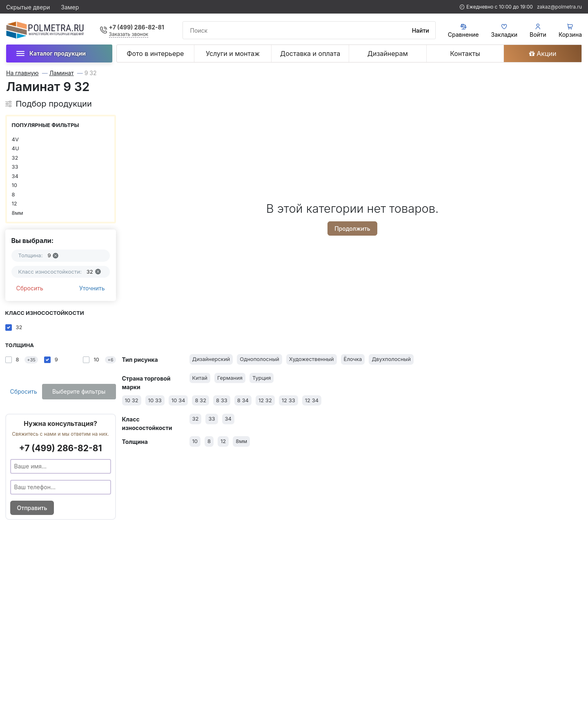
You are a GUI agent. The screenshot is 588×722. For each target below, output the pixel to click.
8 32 (200, 400)
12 (14, 203)
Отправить (32, 508)
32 (15, 158)
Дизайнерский (211, 359)
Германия (230, 378)
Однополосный (259, 359)
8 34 (243, 400)
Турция (262, 378)
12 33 (288, 400)
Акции (543, 53)
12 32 (265, 400)
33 (15, 167)
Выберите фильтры (79, 391)
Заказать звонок (129, 34)
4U (16, 148)
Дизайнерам (388, 53)
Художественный (312, 359)
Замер (70, 7)
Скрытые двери (28, 7)
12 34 (312, 400)
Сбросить (30, 288)
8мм (18, 213)
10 (15, 185)
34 (15, 176)
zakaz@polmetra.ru (559, 7)
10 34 (178, 400)
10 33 (155, 400)
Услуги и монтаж (233, 53)
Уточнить (92, 288)
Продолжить (352, 228)
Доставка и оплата (310, 53)
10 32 (132, 400)
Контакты (465, 53)
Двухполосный (391, 359)
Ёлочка (353, 359)
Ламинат (62, 73)
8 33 (222, 400)
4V (15, 139)
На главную (22, 73)
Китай (200, 378)
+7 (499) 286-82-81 (137, 27)
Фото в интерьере (155, 53)
